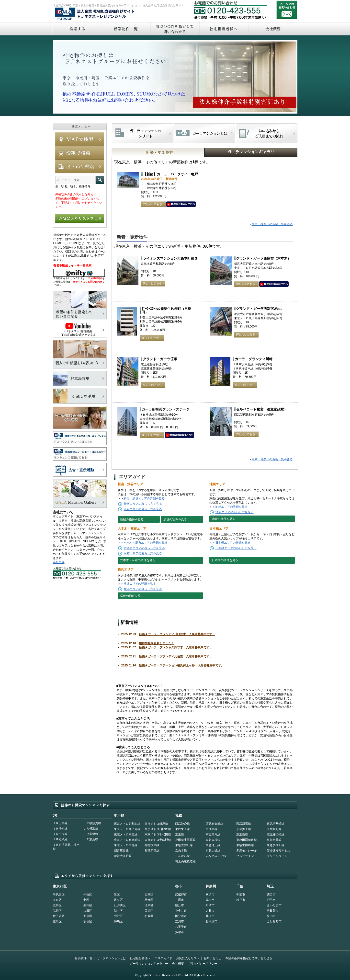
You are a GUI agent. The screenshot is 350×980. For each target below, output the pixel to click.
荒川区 (57, 905)
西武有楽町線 (215, 824)
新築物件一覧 (126, 29)
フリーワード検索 (100, 180)
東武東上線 (182, 829)
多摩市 (180, 932)
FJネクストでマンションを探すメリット (143, 133)
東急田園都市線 (247, 840)
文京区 (57, 900)
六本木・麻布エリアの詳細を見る (146, 543)
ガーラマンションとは (111, 958)
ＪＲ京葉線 (91, 839)
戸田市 (271, 900)
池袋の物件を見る (224, 519)
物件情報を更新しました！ (157, 643)
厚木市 (210, 900)
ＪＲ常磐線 (91, 834)
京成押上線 (244, 829)
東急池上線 (213, 845)
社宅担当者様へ (140, 958)
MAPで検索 (80, 139)
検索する (77, 29)
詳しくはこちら (153, 204)
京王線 (180, 834)
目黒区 (149, 911)
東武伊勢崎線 (276, 824)
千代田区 (59, 895)
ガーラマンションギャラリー (149, 964)
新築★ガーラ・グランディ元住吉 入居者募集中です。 (176, 656)
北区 (86, 900)
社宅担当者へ (224, 29)
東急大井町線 (184, 845)
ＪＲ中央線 (60, 834)
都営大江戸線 (123, 856)
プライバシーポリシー (203, 964)
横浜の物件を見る (132, 596)
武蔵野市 (181, 895)
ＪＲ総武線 (60, 839)
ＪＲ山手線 (60, 823)
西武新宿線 (244, 824)
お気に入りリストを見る (80, 218)
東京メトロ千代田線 (158, 834)
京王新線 (242, 834)
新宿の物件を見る (132, 519)
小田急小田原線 (185, 840)
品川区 (57, 911)
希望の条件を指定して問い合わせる (175, 29)
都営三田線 (121, 851)
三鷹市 (180, 900)
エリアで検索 (80, 167)
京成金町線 (274, 829)
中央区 (88, 895)
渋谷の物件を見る (175, 519)
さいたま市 (274, 905)
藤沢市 (210, 916)
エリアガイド (163, 958)
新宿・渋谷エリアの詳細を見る (144, 498)
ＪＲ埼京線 (60, 829)
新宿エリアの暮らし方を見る (143, 504)
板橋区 (88, 921)
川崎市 (210, 905)
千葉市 (241, 895)
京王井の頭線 (276, 834)
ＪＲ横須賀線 (92, 823)
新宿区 (88, 916)
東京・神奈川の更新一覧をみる (272, 459)
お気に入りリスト (188, 958)
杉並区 (149, 916)
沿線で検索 (80, 153)
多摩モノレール (247, 851)
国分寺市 (181, 916)
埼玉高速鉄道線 (185, 861)
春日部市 (273, 911)
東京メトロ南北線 (126, 845)
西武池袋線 (182, 824)
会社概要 (273, 29)
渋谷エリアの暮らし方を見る (143, 509)
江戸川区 (120, 905)
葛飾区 (149, 900)
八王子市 (181, 927)
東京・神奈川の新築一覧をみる (272, 224)
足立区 (118, 900)
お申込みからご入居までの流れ (266, 133)
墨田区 (88, 905)
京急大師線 (213, 851)
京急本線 (181, 851)
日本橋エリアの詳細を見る (233, 543)
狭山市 (271, 916)
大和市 (210, 911)
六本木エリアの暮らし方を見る (144, 548)
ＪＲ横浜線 (91, 829)
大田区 (88, 911)
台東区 (149, 895)
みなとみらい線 (216, 856)
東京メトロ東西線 (126, 834)
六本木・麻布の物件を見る (138, 560)
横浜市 (210, 895)
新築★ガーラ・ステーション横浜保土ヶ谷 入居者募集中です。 (181, 665)
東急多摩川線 (276, 845)
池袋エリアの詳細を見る (231, 507)
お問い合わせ (287, 10)
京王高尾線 (213, 834)
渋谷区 (118, 911)
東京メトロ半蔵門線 (158, 840)
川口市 (271, 895)
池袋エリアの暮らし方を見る (235, 512)
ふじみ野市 (274, 921)
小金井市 (181, 911)
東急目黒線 (274, 840)
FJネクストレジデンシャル (95, 14)
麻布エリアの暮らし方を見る (143, 553)
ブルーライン (245, 856)
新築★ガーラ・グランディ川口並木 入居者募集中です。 (177, 634)
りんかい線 (182, 856)
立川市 (180, 921)
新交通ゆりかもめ (279, 851)
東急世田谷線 (245, 845)
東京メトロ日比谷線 (158, 829)
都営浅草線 (152, 845)
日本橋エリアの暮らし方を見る (236, 548)
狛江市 (180, 905)
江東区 (149, 905)
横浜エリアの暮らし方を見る (143, 589)
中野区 (118, 916)
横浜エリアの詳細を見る (140, 584)
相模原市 (212, 921)
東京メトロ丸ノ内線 (127, 829)
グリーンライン (277, 856)
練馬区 (118, 921)
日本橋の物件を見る (225, 560)
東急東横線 (213, 840)
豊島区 (57, 921)
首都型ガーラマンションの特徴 (205, 133)
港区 (117, 895)
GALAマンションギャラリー (236, 152)
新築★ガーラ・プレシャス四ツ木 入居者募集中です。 (176, 647)
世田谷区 (59, 916)
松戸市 (241, 900)
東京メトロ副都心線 (127, 824)
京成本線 (212, 829)
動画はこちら (181, 204)
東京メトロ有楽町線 (127, 840)
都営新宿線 (152, 851)
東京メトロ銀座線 (156, 824)
